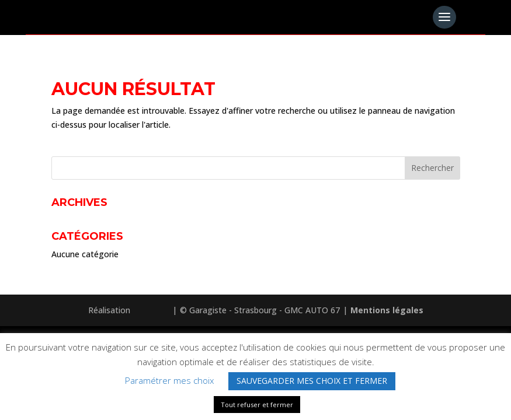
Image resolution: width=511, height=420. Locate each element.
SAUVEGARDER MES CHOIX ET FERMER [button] (312, 381)
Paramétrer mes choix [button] (169, 380)
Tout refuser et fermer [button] (257, 405)
